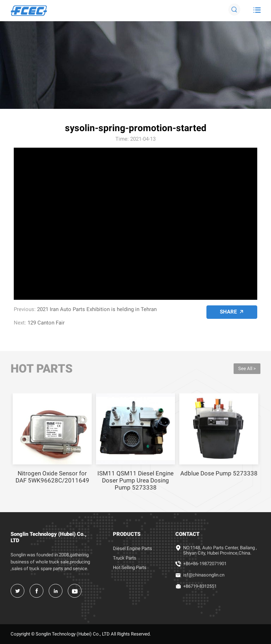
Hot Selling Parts (130, 567)
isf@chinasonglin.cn (204, 575)
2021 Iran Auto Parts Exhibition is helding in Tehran (97, 309)
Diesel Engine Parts (133, 548)
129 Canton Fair (46, 323)
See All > (247, 368)
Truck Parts (125, 558)
